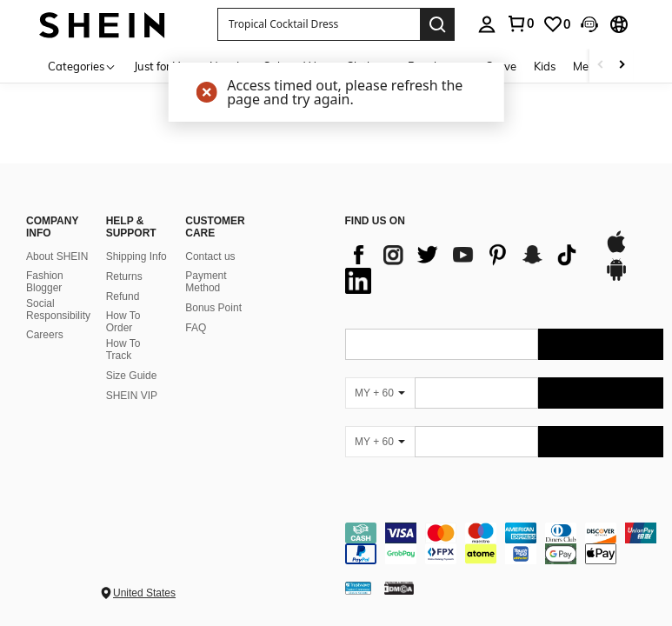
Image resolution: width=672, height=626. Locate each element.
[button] (319, 24)
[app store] (616, 250)
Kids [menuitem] (545, 66)
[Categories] (82, 66)
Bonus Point (213, 308)
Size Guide (132, 376)
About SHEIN (57, 256)
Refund (123, 296)
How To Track (123, 350)
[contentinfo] (505, 543)
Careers (45, 335)
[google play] (616, 278)
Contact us (210, 256)
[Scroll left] (601, 66)
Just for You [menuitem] (163, 66)
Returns (124, 276)
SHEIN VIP (132, 396)
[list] (466, 268)
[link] (520, 23)
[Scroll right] (622, 66)
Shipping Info (136, 256)
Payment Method (206, 282)
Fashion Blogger (45, 282)
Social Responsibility (58, 310)
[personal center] (487, 24)
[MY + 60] (380, 393)
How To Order (123, 322)
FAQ (196, 328)
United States (144, 593)
